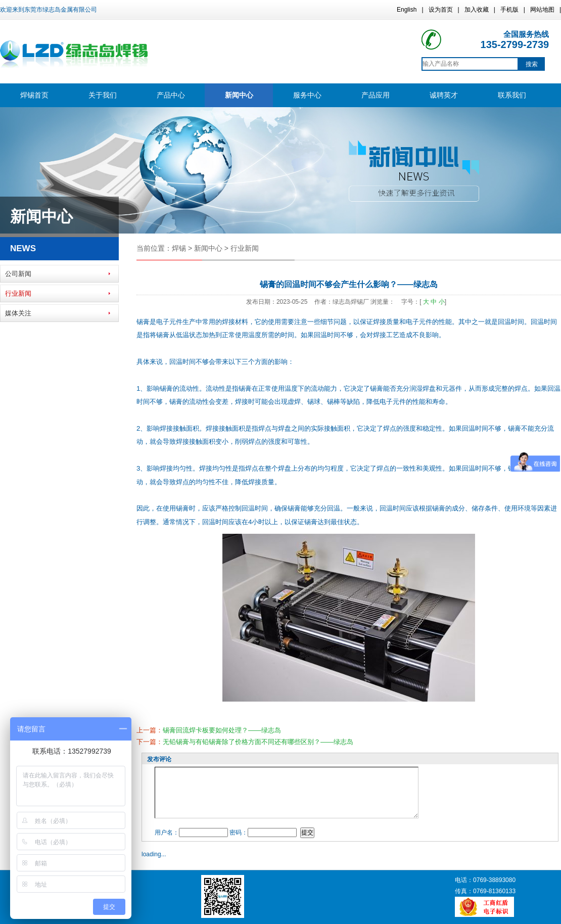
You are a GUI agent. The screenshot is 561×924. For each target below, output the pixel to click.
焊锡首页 (34, 95)
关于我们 (103, 95)
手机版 (509, 10)
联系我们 (512, 95)
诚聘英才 (444, 95)
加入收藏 (477, 10)
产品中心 (171, 95)
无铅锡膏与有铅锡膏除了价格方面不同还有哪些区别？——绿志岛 (258, 742)
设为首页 (441, 10)
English (407, 10)
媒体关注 (18, 313)
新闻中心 (239, 95)
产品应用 (376, 95)
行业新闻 (18, 293)
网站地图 (542, 10)
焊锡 (179, 248)
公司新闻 (18, 274)
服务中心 (307, 95)
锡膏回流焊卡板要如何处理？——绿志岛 (222, 730)
